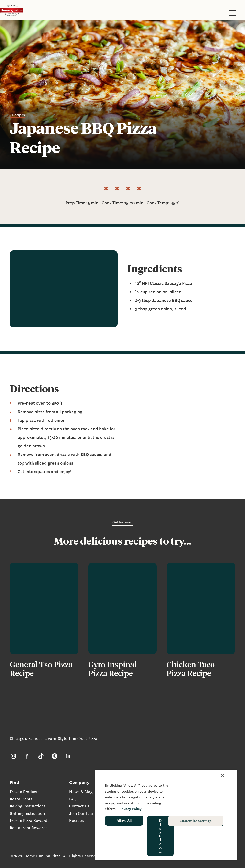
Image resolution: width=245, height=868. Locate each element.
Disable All (160, 836)
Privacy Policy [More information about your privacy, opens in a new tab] (130, 809)
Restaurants (21, 799)
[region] (166, 815)
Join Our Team (82, 813)
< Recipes (17, 115)
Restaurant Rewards (29, 827)
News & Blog (81, 791)
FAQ (73, 799)
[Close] (223, 776)
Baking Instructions (28, 806)
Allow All (124, 820)
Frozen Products (25, 791)
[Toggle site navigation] (232, 13)
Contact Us (79, 806)
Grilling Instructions (28, 813)
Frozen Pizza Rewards (30, 820)
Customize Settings (196, 821)
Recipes (77, 820)
